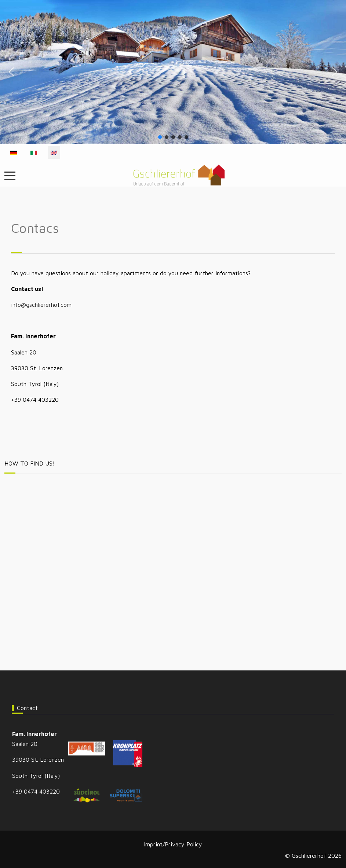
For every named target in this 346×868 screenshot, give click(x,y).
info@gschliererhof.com (41, 305)
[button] (11, 72)
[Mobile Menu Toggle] (10, 176)
